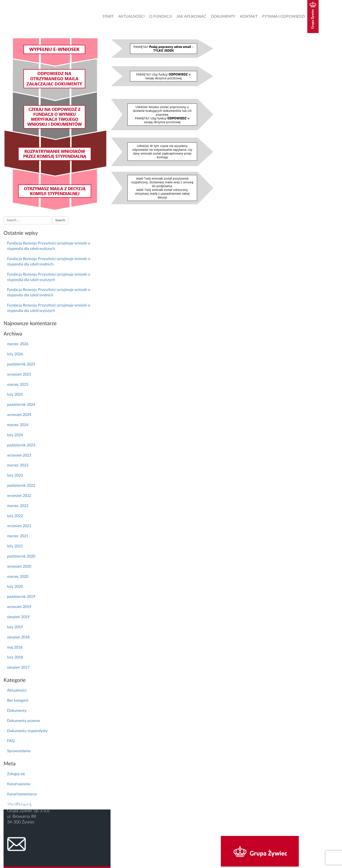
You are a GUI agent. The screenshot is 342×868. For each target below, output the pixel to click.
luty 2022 (15, 516)
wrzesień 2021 (19, 526)
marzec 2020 (18, 577)
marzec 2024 (18, 425)
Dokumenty (223, 17)
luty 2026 (15, 354)
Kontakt (249, 17)
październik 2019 (21, 597)
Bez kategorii (18, 700)
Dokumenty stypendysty (27, 731)
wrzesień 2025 (19, 374)
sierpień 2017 (18, 667)
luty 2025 (15, 394)
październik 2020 (21, 556)
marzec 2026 (18, 344)
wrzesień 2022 (19, 496)
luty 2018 (15, 657)
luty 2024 (15, 435)
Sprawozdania (19, 751)
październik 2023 (21, 445)
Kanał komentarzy (22, 794)
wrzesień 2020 (19, 566)
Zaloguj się (16, 774)
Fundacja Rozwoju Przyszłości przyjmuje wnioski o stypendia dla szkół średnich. (49, 262)
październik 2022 (21, 486)
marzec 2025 (18, 385)
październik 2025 (21, 364)
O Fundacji (160, 17)
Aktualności (131, 17)
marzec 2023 (18, 465)
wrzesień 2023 (19, 455)
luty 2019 (15, 627)
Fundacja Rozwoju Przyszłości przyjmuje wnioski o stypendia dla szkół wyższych (49, 277)
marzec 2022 (18, 506)
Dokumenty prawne (24, 721)
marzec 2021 (18, 536)
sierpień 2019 (18, 617)
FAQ (11, 741)
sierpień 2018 (18, 637)
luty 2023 (15, 475)
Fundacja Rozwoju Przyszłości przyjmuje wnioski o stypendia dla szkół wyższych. (49, 246)
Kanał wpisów (19, 784)
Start (108, 17)
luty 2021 (15, 546)
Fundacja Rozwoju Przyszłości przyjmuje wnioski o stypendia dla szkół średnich (49, 292)
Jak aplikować (191, 17)
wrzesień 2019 (19, 607)
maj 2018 (15, 647)
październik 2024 (21, 405)
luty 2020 (15, 587)
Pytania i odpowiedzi (284, 17)
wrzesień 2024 (19, 415)
